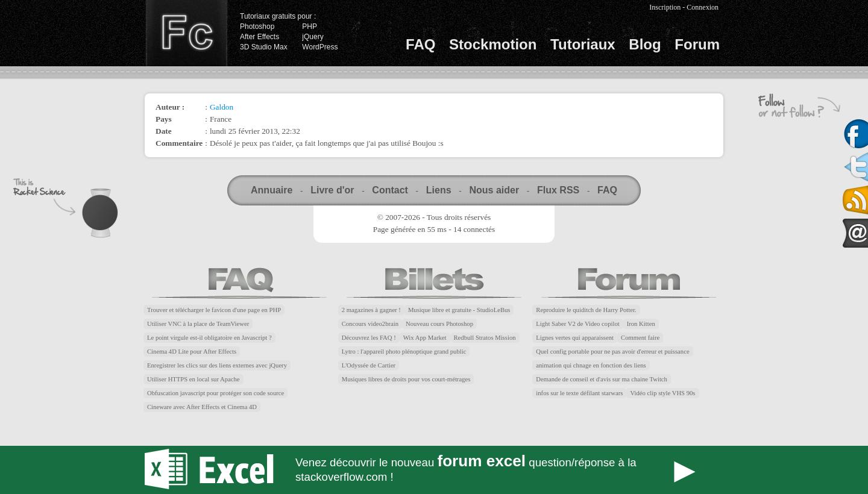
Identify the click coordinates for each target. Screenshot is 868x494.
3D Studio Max (264, 47)
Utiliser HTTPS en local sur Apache (193, 379)
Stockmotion (493, 44)
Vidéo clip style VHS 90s (662, 393)
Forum (697, 44)
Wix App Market (425, 338)
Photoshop (257, 27)
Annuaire (272, 190)
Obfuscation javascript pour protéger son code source (215, 393)
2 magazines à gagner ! (371, 310)
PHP (310, 27)
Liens (439, 190)
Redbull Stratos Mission (485, 338)
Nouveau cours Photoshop (439, 324)
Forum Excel (434, 470)
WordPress (320, 47)
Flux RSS (558, 190)
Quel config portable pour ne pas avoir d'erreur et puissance (612, 352)
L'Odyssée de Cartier (369, 365)
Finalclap (186, 33)
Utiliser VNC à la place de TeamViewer (198, 324)
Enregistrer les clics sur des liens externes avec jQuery (217, 365)
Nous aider (494, 190)
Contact (390, 190)
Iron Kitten (641, 324)
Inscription (665, 7)
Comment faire (640, 338)
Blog (645, 44)
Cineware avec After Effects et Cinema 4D (202, 407)
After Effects (259, 37)
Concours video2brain (370, 324)
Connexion (703, 7)
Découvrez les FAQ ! (369, 338)
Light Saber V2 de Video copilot (577, 324)
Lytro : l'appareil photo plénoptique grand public (404, 352)
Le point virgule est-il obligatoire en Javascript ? (209, 338)
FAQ (420, 44)
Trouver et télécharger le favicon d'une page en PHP (214, 310)
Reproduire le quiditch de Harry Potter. (586, 310)
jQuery (313, 37)
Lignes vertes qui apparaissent (575, 338)
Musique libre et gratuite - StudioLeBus (459, 310)
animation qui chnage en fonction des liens (591, 365)
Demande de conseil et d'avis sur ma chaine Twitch (602, 379)
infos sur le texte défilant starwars (579, 393)
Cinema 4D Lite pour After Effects (192, 352)
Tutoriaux (583, 44)
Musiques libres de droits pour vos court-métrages (406, 379)
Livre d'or (332, 190)
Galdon (222, 107)
